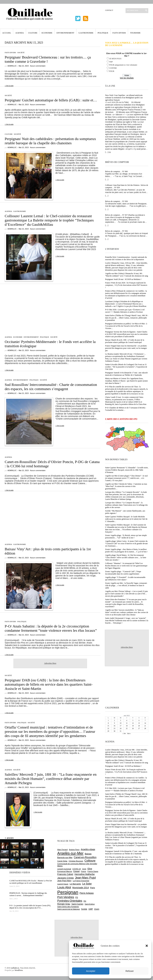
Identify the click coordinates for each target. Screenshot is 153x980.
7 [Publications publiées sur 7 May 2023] (145, 720)
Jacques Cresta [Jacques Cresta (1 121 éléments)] (65, 878)
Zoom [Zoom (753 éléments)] (97, 909)
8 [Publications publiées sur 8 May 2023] (108, 723)
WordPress (19, 970)
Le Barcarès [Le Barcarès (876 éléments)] (75, 884)
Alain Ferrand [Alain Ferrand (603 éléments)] (62, 850)
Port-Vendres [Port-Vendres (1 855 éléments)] (66, 897)
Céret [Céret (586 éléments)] (84, 869)
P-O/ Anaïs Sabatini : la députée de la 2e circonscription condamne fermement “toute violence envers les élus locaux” (51, 628)
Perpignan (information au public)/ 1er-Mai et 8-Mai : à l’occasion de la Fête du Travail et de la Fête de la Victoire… (126, 326)
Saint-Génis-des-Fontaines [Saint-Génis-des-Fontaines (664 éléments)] (68, 907)
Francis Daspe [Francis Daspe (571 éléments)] (93, 871)
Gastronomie (86, 33)
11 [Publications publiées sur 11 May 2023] (127, 723)
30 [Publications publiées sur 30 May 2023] (114, 731)
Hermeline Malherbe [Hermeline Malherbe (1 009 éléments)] (85, 874)
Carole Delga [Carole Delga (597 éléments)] (62, 861)
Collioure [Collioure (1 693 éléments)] (90, 861)
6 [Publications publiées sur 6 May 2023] (139, 720)
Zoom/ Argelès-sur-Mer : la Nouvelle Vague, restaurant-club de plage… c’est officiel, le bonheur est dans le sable (126, 585)
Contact (109, 10)
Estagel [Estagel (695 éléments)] (77, 871)
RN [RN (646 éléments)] (85, 901)
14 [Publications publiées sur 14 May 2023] (145, 723)
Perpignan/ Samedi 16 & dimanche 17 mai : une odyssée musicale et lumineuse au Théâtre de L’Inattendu (126, 374)
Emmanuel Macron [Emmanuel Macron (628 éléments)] (65, 871)
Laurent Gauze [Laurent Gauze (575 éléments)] (63, 884)
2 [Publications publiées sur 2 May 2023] (114, 720)
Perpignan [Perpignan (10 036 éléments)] (68, 892)
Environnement (66, 33)
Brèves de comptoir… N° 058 (116, 201)
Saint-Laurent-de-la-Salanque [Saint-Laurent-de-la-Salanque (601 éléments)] (69, 909)
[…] (107, 152)
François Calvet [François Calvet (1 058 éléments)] (65, 874)
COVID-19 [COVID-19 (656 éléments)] (76, 869)
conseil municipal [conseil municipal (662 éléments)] (64, 869)
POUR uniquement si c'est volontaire (123, 65)
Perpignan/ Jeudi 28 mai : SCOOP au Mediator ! (123, 279)
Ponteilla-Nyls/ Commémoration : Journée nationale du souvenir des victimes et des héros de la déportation (126, 258)
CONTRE (113, 68)
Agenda (20, 33)
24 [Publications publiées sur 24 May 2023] (121, 728)
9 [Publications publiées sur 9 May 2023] (114, 723)
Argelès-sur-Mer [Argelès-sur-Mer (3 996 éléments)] (70, 853)
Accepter (91, 971)
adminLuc (12, 66)
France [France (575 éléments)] (84, 871)
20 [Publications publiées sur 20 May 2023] (139, 726)
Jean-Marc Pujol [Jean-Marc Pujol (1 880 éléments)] (85, 878)
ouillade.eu (15, 968)
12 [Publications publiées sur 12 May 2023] (133, 723)
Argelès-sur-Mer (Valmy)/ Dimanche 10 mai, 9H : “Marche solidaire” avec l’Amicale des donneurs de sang (127, 275)
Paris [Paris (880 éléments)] (92, 888)
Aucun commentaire (38, 66)
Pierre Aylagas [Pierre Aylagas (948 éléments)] (87, 893)
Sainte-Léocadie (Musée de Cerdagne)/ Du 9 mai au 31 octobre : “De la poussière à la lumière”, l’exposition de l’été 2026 (126, 367)
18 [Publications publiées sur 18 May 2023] (127, 726)
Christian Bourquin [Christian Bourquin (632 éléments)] (76, 861)
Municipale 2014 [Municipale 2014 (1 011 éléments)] (81, 888)
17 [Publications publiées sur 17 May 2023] (121, 726)
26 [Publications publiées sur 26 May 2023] (133, 728)
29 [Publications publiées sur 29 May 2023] (108, 731)
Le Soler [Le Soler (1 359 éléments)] (87, 884)
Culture (33, 33)
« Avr (124, 733)
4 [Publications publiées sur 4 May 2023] (127, 720)
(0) (110, 152)
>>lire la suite (9, 86)
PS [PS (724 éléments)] (77, 897)
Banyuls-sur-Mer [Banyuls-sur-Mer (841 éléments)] (65, 857)
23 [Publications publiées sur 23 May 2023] (114, 728)
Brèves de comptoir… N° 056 (116, 231)
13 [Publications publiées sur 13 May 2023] (139, 723)
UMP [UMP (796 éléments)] (91, 909)
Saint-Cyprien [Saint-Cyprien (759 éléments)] (77, 904)
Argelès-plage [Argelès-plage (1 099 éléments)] (88, 849)
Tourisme (135, 33)
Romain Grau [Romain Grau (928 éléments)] (64, 904)
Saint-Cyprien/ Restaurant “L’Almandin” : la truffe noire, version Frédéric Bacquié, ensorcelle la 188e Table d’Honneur (127, 470)
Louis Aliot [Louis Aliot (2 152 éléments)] (64, 887)
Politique (103, 33)
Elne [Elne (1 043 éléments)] (90, 869)
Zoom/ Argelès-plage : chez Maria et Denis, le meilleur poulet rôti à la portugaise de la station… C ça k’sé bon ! (126, 551)
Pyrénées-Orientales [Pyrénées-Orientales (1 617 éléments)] (70, 901)
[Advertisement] (50, 308)
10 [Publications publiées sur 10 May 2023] (121, 723)
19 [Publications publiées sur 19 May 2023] (133, 726)
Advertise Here (50, 663)
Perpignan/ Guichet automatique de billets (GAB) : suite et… (51, 100)
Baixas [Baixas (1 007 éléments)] (88, 854)
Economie (47, 33)
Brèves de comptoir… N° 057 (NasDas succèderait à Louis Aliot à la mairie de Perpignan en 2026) (125, 216)
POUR (112, 71)
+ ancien (9, 838)
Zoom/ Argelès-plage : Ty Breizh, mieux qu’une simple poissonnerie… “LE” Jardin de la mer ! (126, 537)
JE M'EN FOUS (115, 59)
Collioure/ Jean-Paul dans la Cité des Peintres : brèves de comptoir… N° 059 (127, 186)
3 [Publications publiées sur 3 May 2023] (121, 720)
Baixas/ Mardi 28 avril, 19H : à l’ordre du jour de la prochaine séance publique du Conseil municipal (125, 341)
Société (21, 52)
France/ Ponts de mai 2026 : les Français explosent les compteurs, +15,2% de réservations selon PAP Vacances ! (126, 285)
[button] (147, 946)
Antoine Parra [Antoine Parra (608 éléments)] (74, 850)
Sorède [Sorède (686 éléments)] (84, 909)
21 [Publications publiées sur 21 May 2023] (145, 726)
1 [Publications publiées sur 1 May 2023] (108, 720)
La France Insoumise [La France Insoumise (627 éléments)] (81, 881)
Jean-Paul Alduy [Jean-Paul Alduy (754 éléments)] (64, 881)
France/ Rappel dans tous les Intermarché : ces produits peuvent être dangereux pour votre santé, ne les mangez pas (126, 348)
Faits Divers (119, 33)
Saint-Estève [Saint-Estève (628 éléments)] (90, 904)
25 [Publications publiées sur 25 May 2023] (127, 728)
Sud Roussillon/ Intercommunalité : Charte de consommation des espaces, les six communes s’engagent (51, 387)
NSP (111, 62)
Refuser (130, 971)
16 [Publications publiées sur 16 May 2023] (114, 726)
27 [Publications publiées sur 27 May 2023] (139, 728)
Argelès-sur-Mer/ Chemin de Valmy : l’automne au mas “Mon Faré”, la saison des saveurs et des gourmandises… (126, 486)
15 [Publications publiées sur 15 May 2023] (108, 726)
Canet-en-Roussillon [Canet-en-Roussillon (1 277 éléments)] (85, 857)
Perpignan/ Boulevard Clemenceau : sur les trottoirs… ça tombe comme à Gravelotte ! (48, 59)
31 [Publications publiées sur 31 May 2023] (121, 731)
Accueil (7, 33)
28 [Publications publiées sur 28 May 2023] (145, 728)
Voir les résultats (127, 78)
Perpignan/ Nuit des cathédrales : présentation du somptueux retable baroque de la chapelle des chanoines (50, 141)
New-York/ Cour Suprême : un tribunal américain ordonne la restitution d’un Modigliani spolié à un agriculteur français (124, 98)
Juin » (129, 733)
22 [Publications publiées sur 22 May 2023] (108, 728)
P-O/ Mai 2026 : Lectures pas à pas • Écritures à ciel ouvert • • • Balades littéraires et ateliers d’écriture (125, 311)
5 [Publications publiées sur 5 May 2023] (133, 720)
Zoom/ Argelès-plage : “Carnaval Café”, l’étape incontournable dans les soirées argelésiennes (123, 573)
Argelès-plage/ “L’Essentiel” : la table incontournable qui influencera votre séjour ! (125, 578)
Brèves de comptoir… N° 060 (116, 171)
